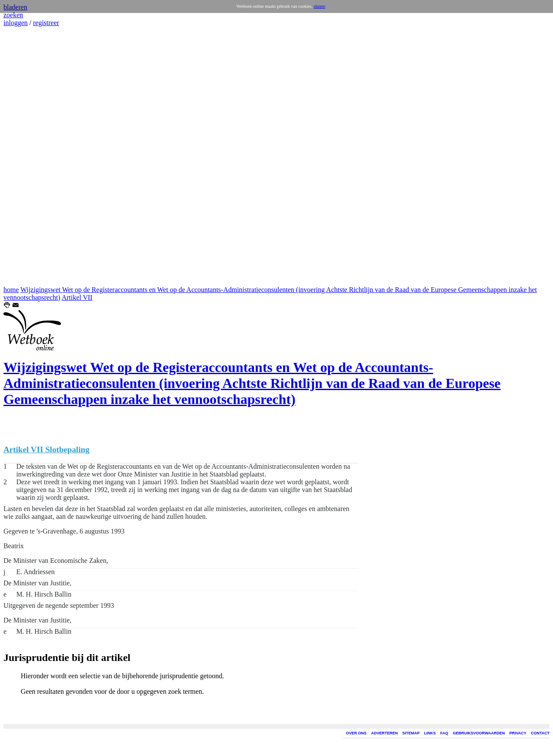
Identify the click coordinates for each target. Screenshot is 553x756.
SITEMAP (411, 733)
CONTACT (540, 733)
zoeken (13, 15)
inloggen (16, 23)
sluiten (319, 6)
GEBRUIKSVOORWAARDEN (479, 733)
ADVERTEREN (385, 733)
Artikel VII (77, 297)
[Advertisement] (29, 156)
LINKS (430, 733)
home (11, 290)
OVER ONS (356, 733)
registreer (46, 23)
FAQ (444, 733)
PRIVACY (518, 733)
